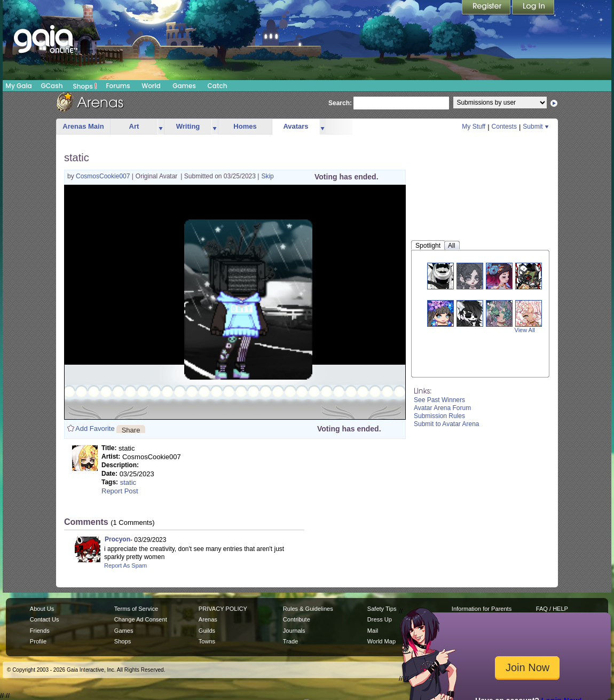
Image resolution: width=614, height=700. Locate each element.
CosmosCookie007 (104, 176)
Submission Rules (439, 416)
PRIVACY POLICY (223, 609)
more (161, 127)
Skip (267, 176)
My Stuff (474, 127)
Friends (40, 631)
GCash (52, 86)
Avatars (296, 126)
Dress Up (380, 619)
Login (533, 8)
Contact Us (45, 619)
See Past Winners (439, 400)
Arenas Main (83, 126)
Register (487, 8)
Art (134, 126)
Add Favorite (95, 428)
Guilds (207, 631)
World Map (381, 641)
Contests (504, 127)
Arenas (208, 619)
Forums (118, 86)
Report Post (120, 491)
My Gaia (18, 86)
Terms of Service (136, 609)
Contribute (297, 619)
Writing (188, 126)
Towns (207, 641)
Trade (290, 641)
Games (184, 86)
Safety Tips (382, 609)
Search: (340, 103)
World (151, 86)
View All (525, 330)
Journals (294, 631)
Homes (245, 126)
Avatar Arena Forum (442, 408)
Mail (373, 631)
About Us (42, 609)
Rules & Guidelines (308, 609)
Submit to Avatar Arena (447, 424)
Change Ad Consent (141, 619)
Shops (85, 86)
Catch (218, 86)
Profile (38, 641)
